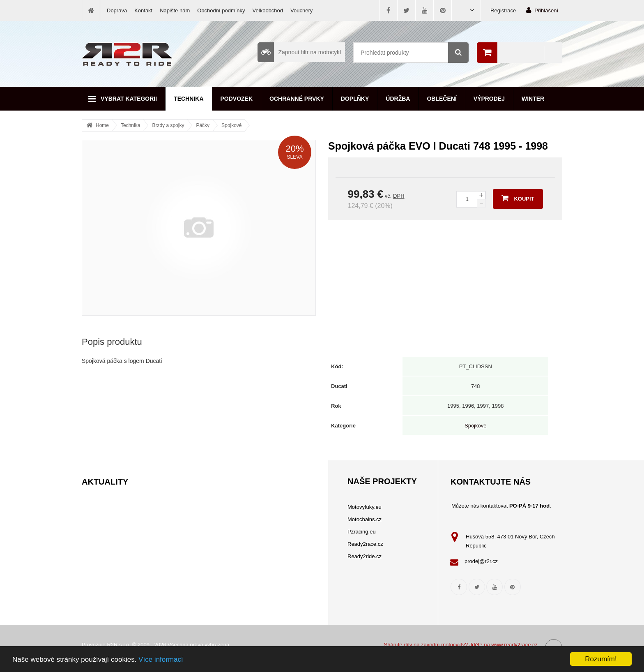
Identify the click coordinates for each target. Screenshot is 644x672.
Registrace (503, 10)
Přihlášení (542, 10)
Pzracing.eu (362, 532)
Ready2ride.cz (365, 556)
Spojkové (231, 125)
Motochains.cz (365, 519)
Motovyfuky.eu (365, 507)
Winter (533, 99)
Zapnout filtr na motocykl (299, 52)
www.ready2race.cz (514, 645)
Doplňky (355, 99)
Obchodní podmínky (221, 10)
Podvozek (237, 99)
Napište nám (175, 10)
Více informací (161, 659)
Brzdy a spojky (168, 125)
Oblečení (442, 99)
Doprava (117, 10)
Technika (189, 99)
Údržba (398, 99)
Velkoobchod (268, 10)
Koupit (518, 198)
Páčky (203, 125)
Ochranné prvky (297, 99)
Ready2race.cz (365, 544)
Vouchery (301, 10)
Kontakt (143, 10)
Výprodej (489, 99)
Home (102, 125)
